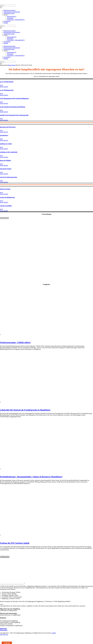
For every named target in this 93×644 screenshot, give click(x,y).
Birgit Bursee (12, 65)
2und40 (54, 633)
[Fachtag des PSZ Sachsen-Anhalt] (34, 535)
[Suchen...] (8, 5)
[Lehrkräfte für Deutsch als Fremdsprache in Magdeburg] (34, 402)
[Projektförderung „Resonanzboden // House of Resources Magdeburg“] (34, 469)
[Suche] (1, 7)
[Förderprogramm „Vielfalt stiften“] (35, 334)
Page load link (4, 635)
